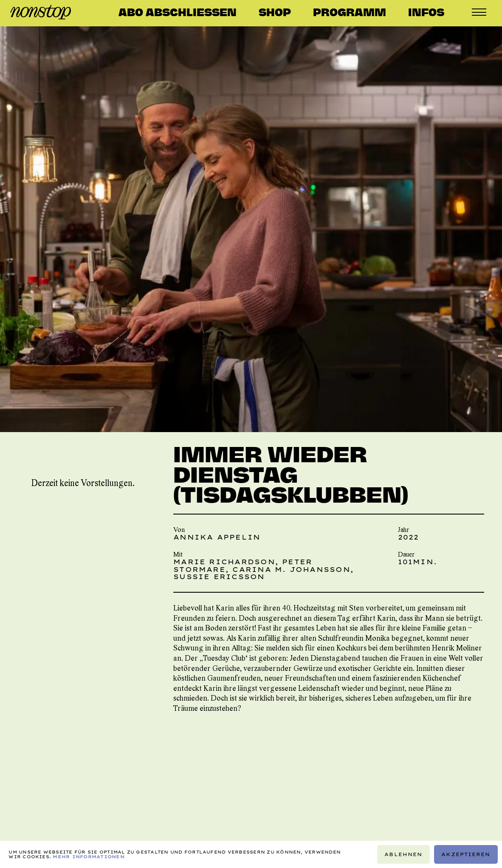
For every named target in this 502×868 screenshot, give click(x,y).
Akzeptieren (466, 854)
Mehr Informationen (88, 857)
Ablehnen (404, 854)
